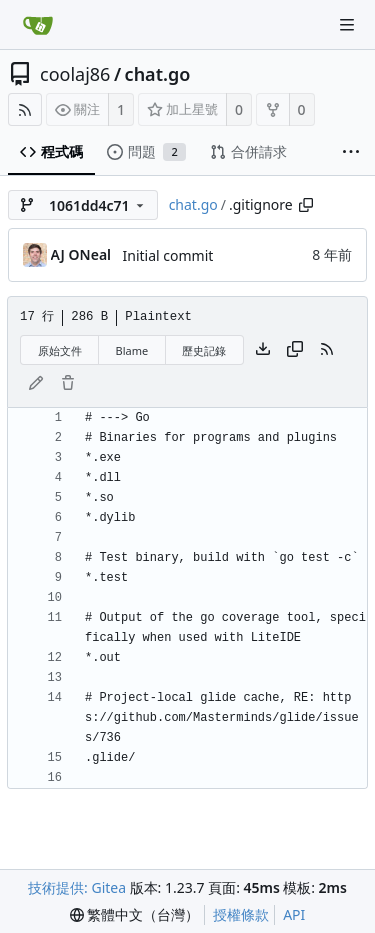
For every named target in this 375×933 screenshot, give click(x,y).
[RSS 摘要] (25, 109)
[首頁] (38, 25)
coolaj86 (75, 74)
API (294, 914)
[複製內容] (295, 350)
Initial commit (168, 255)
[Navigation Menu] (347, 25)
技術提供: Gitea (77, 887)
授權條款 (241, 914)
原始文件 (60, 350)
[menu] (135, 915)
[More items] (351, 152)
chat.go (158, 74)
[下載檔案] (263, 350)
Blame (132, 350)
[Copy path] (306, 205)
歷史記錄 (204, 350)
